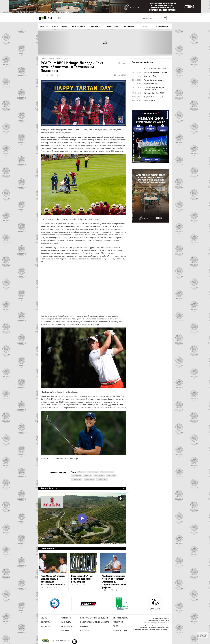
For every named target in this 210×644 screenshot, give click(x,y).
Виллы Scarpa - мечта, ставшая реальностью (124, 489)
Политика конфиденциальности (89, 622)
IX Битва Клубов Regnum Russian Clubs (155, 89)
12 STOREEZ (144, 26)
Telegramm (118, 622)
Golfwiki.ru (46, 626)
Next (155, 43)
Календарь (95, 26)
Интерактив (129, 26)
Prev (55, 43)
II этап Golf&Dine (158, 69)
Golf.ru (44, 618)
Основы (55, 26)
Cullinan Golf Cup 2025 (154, 93)
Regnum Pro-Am (151, 84)
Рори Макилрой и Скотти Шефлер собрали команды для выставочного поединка (53, 580)
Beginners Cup (150, 76)
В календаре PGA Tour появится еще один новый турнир (82, 579)
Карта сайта (66, 622)
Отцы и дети (149, 101)
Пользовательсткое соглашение (89, 618)
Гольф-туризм (112, 26)
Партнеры (85, 631)
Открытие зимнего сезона (155, 73)
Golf (45, 18)
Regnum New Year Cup (153, 97)
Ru (59, 18)
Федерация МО (79, 26)
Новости (44, 26)
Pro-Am (147, 69)
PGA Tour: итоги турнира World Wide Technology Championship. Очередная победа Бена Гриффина (114, 582)
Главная (44, 59)
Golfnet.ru (45, 622)
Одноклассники (120, 630)
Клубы (65, 26)
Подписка (65, 631)
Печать (124, 63)
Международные (62, 59)
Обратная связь (67, 626)
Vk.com (116, 626)
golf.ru (45, 641)
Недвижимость (162, 26)
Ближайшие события (167, 62)
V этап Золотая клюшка (154, 80)
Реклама (84, 626)
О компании (66, 618)
